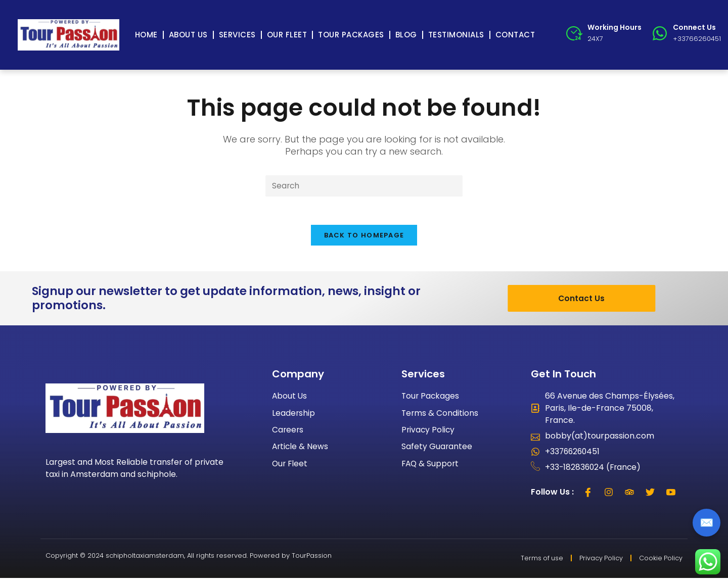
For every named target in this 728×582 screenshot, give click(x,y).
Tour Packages (351, 35)
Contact (515, 35)
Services (237, 35)
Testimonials (456, 35)
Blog (406, 35)
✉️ (707, 523)
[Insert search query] (364, 186)
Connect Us (694, 27)
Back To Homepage (364, 238)
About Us (188, 35)
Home (146, 35)
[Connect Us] (660, 33)
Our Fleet (287, 35)
